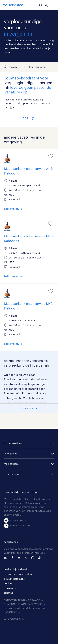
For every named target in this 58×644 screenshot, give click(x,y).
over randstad (12, 474)
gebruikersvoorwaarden (18, 574)
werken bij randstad (15, 569)
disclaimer (10, 588)
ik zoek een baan (14, 443)
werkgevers (11, 453)
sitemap (9, 593)
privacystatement (14, 579)
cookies (8, 583)
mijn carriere (11, 464)
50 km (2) (29, 118)
